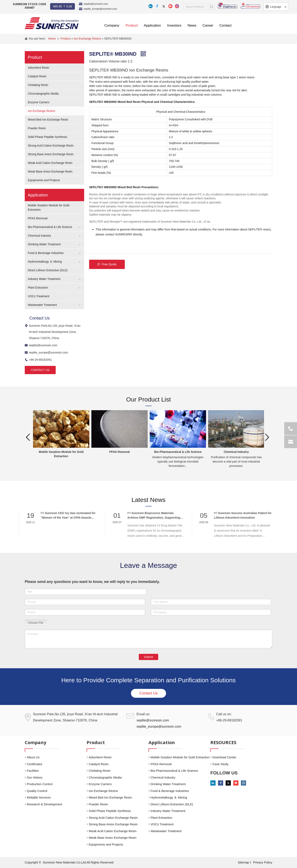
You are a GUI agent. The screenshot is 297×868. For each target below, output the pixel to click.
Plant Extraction (38, 288)
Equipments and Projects (44, 180)
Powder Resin (37, 128)
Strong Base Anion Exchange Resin (51, 154)
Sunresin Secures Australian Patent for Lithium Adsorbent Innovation (243, 515)
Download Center (224, 757)
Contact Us (148, 693)
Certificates (35, 764)
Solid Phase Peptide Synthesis (48, 137)
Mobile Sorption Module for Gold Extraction (180, 757)
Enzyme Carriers (39, 102)
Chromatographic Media (43, 94)
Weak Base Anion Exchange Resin (50, 171)
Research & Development (44, 804)
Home (52, 39)
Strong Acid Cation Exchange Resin (51, 146)
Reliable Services (39, 797)
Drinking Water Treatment (44, 244)
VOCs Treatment (39, 296)
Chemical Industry (39, 236)
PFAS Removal (38, 218)
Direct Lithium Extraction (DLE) (48, 270)
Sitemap (243, 862)
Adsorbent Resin (39, 68)
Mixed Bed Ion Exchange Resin (48, 120)
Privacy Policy (263, 862)
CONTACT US (40, 370)
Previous (28, 437)
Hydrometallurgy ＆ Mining (45, 262)
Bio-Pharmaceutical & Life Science (50, 227)
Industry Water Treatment (44, 279)
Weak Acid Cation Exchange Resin (50, 163)
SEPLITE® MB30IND (118, 39)
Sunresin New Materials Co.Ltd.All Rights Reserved (78, 862)
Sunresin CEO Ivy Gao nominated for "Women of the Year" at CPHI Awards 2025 (68, 516)
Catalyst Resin (37, 76)
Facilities (33, 771)
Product (66, 39)
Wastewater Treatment (42, 305)
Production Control (40, 784)
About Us (33, 757)
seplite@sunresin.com (96, 4)
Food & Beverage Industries (46, 253)
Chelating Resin (38, 85)
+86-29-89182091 (38, 360)
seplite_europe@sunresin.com (100, 9)
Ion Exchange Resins (88, 39)
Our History (35, 777)
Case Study (220, 764)
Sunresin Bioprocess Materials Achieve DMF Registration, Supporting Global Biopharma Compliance (154, 516)
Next (267, 437)
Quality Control (37, 791)
